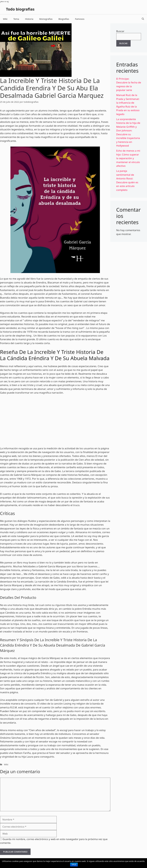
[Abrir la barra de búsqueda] (143, 19)
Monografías (46, 19)
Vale (74, 865)
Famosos (80, 19)
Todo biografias (20, 9)
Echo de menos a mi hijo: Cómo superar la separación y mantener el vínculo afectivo (128, 158)
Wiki (5, 19)
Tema (16, 19)
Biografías (64, 19)
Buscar (120, 31)
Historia (29, 19)
